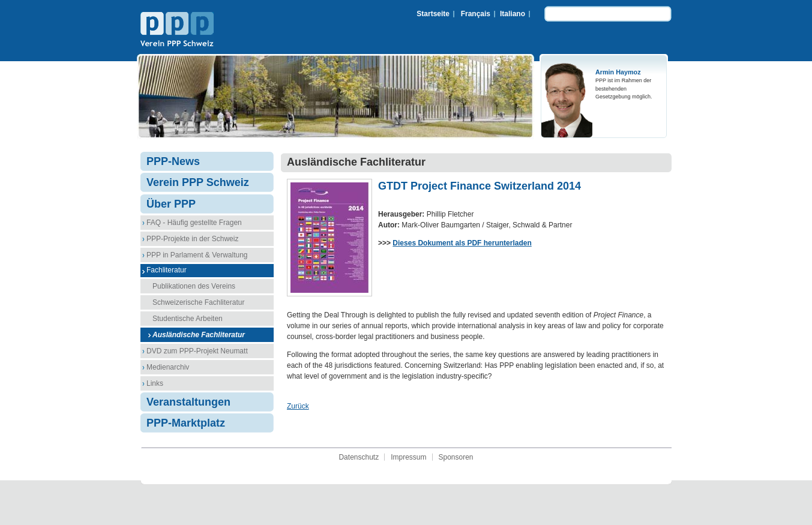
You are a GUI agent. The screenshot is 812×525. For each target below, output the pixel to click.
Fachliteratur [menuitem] (167, 270)
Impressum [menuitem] (408, 457)
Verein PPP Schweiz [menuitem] (198, 182)
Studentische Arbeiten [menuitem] (188, 319)
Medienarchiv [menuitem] (168, 367)
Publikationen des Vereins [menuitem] (194, 286)
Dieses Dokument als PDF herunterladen (462, 243)
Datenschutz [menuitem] (359, 457)
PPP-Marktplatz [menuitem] (186, 423)
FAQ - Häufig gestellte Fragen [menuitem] (194, 223)
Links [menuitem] (155, 383)
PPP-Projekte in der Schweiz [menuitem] (192, 239)
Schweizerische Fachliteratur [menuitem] (198, 302)
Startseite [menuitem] (433, 14)
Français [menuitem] (476, 14)
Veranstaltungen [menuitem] (188, 402)
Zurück (298, 406)
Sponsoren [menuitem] (456, 457)
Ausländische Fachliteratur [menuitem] (199, 335)
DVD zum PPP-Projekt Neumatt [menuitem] (197, 351)
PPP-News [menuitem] (173, 161)
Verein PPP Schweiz (177, 31)
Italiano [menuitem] (513, 14)
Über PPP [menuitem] (171, 204)
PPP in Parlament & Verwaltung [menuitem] (197, 255)
